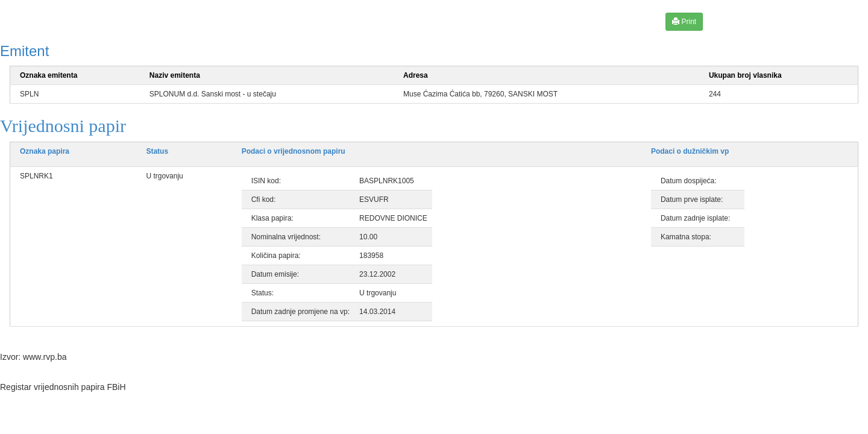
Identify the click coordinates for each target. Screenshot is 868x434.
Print (684, 21)
